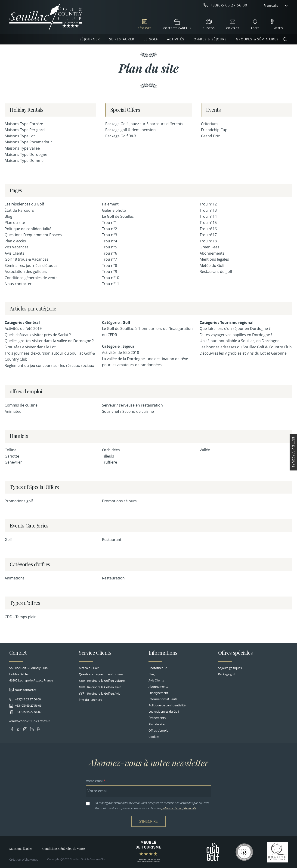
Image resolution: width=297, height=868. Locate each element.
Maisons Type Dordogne (26, 154)
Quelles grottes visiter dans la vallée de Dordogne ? (49, 341)
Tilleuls (108, 456)
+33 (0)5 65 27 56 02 (28, 712)
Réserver (145, 28)
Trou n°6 (110, 253)
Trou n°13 (208, 210)
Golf (126, 322)
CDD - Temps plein (21, 617)
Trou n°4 (110, 241)
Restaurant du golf (216, 271)
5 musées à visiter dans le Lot (30, 347)
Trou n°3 (110, 235)
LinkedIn (32, 728)
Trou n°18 (208, 241)
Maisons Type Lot (20, 136)
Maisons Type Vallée (22, 148)
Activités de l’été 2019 (23, 329)
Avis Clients (14, 253)
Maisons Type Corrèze (24, 124)
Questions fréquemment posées (101, 674)
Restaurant (112, 539)
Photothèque (158, 668)
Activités (176, 39)
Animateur (14, 411)
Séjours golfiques (230, 668)
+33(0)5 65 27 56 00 (28, 699)
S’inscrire (148, 821)
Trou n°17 (208, 235)
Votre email (95, 781)
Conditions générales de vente (31, 278)
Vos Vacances (17, 247)
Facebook (12, 728)
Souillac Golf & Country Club (46, 17)
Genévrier (13, 462)
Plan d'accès (15, 241)
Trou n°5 (110, 247)
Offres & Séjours (210, 39)
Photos (209, 28)
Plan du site (15, 223)
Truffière (110, 462)
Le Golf (151, 39)
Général (32, 322)
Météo (278, 28)
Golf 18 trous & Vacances (26, 259)
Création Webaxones (24, 859)
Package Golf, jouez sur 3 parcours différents (144, 124)
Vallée (205, 450)
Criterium (209, 124)
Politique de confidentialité (28, 229)
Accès (255, 28)
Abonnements (212, 253)
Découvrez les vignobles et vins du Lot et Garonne (243, 353)
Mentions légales (214, 259)
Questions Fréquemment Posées (33, 235)
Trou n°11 (111, 284)
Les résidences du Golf (24, 204)
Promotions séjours (119, 501)
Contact (233, 28)
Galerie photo (114, 210)
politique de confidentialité (179, 808)
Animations (15, 578)
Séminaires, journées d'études (31, 265)
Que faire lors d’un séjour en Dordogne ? (235, 329)
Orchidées (111, 450)
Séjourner (90, 39)
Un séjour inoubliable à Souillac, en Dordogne (240, 341)
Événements (157, 718)
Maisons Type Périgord (25, 130)
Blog (8, 216)
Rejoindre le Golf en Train (100, 687)
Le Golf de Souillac (118, 216)
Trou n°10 (111, 278)
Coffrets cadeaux (177, 28)
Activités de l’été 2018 (121, 353)
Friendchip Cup (214, 130)
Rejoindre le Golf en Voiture (102, 681)
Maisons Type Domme (24, 160)
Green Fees (209, 247)
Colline (11, 450)
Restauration (113, 578)
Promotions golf (19, 501)
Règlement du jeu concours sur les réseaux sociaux (49, 365)
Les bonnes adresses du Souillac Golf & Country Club (246, 347)
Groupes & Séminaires (257, 39)
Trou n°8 (110, 265)
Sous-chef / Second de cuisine (128, 411)
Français (271, 5)
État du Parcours (19, 210)
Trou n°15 (208, 223)
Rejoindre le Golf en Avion (101, 693)
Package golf (227, 674)
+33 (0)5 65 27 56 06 (28, 705)
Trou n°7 (110, 259)
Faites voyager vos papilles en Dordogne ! (236, 335)
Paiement (110, 204)
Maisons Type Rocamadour (28, 142)
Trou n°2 (110, 229)
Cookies (154, 737)
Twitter (19, 728)
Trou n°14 (208, 216)
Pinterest (38, 728)
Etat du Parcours (294, 452)
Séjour (128, 346)
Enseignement (158, 693)
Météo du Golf (212, 265)
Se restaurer (122, 39)
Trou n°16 (208, 229)
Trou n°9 (110, 271)
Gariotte (12, 456)
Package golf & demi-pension (130, 130)
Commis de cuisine (21, 405)
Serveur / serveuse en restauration (132, 405)
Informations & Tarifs (163, 699)
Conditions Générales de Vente (64, 849)
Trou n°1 (110, 223)
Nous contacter (18, 284)
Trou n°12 (208, 204)
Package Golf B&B (121, 136)
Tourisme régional (237, 322)
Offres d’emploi (159, 730)
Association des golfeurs (26, 271)
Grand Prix (210, 136)
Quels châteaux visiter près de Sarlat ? (38, 335)
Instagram (25, 728)
